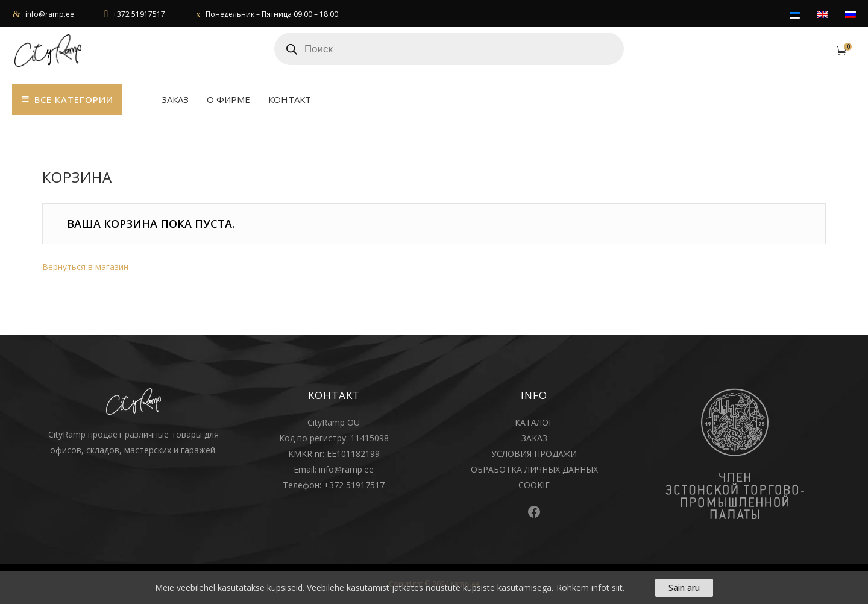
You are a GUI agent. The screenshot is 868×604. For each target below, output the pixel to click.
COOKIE (534, 485)
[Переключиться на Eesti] (795, 16)
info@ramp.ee (50, 14)
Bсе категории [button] (74, 99)
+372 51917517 (139, 14)
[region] (434, 588)
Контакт (290, 99)
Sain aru (684, 587)
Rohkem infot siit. (590, 587)
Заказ (175, 99)
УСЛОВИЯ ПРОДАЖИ (534, 454)
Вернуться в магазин (85, 267)
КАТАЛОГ (534, 422)
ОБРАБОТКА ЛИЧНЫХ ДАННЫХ (534, 469)
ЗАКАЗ (534, 438)
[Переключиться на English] (823, 15)
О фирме (228, 99)
